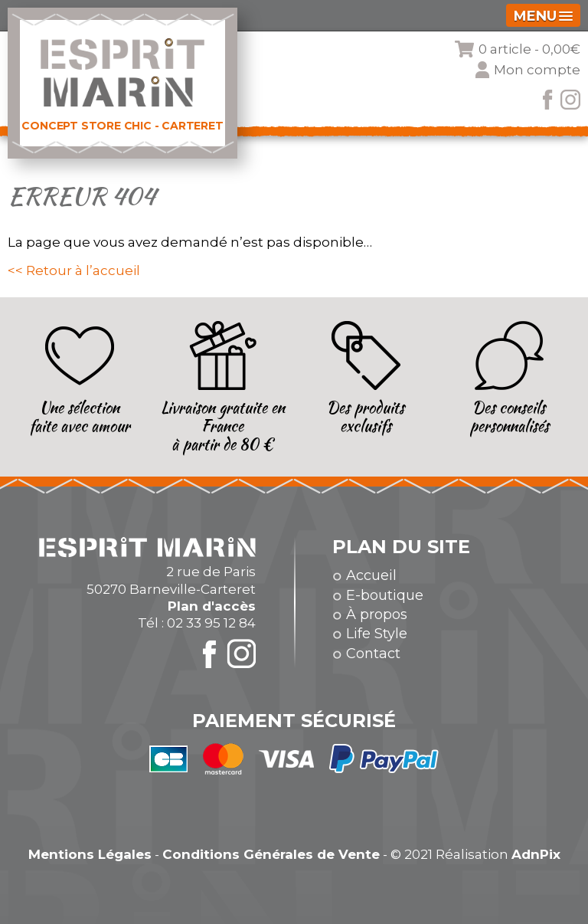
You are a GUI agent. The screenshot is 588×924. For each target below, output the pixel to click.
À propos (377, 614)
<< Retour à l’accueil (74, 270)
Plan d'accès (212, 606)
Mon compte (537, 70)
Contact (373, 654)
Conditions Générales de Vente (271, 854)
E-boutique (385, 595)
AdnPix (536, 854)
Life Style (377, 634)
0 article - (529, 49)
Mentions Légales (90, 854)
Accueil (371, 575)
